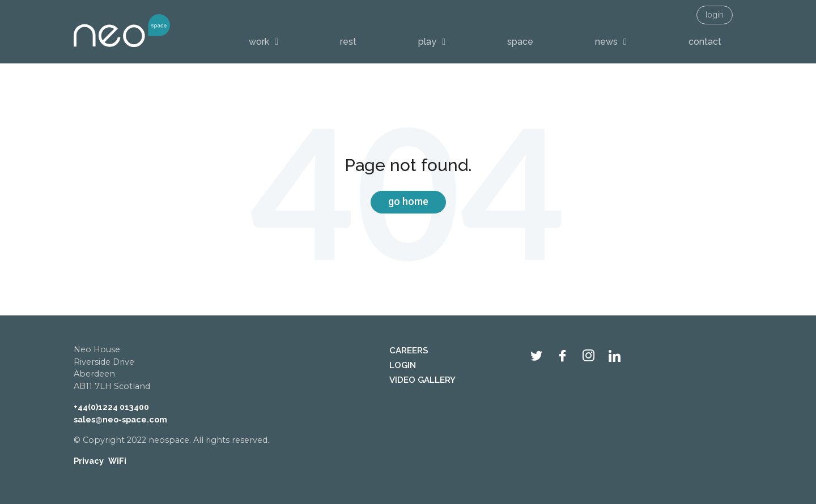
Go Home (408, 202)
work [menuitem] (259, 42)
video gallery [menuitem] (422, 380)
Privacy (89, 461)
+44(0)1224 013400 (111, 407)
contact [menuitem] (705, 42)
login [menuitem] (715, 15)
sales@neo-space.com (120, 419)
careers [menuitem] (409, 351)
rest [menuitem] (348, 42)
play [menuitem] (427, 42)
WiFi (117, 461)
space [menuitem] (520, 42)
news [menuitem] (606, 42)
